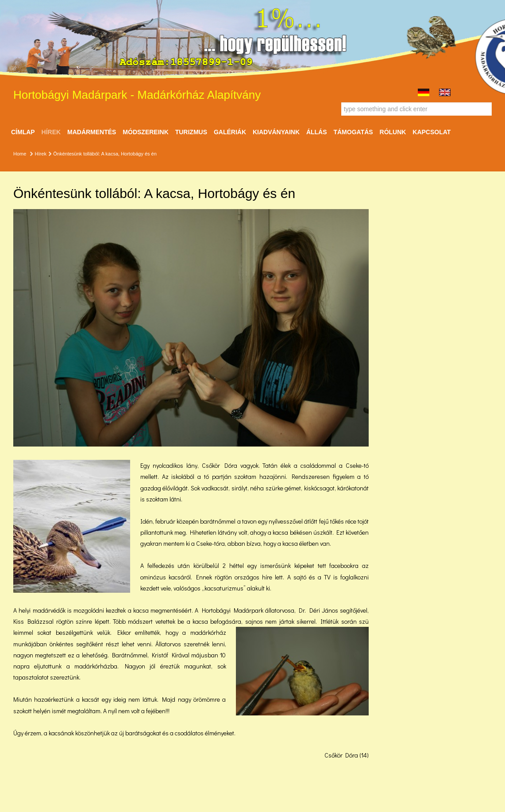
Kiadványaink (276, 132)
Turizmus (191, 132)
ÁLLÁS (317, 132)
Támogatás (353, 132)
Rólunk (393, 132)
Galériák (230, 132)
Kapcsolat (432, 132)
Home (20, 154)
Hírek (51, 132)
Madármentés (92, 132)
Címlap (23, 132)
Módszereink (145, 132)
